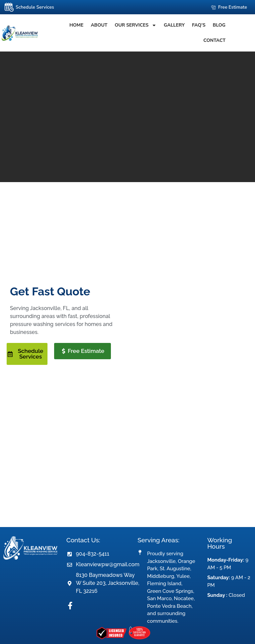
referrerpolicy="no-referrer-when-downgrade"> (127, 463)
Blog (212, 25)
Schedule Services (35, 7)
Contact (237, 25)
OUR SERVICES (129, 25)
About (92, 25)
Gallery (168, 25)
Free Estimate (233, 7)
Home (69, 25)
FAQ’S (192, 25)
